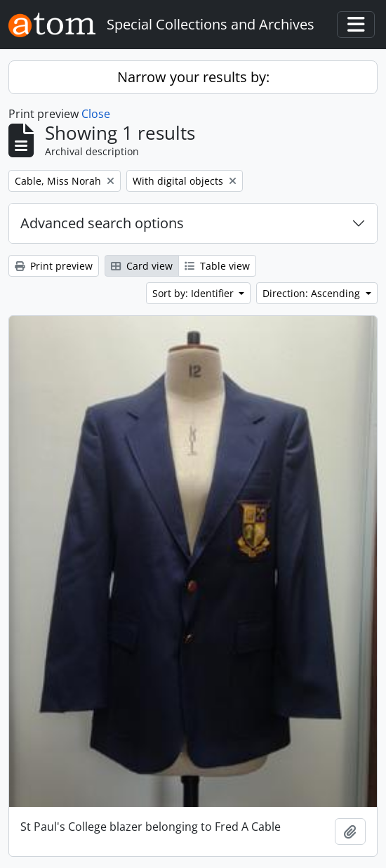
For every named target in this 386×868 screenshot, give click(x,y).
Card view (142, 266)
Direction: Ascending (313, 293)
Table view (217, 266)
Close (96, 114)
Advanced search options (102, 223)
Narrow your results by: (193, 77)
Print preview (54, 266)
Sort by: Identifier (194, 293)
